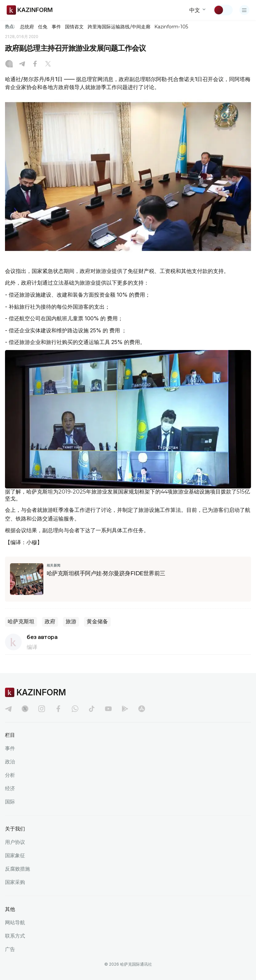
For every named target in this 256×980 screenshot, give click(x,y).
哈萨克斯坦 (21, 621)
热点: (10, 26)
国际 (10, 802)
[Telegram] (22, 64)
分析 (10, 775)
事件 (56, 27)
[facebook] (58, 709)
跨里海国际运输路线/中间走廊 (119, 27)
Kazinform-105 (171, 27)
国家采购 (15, 882)
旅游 (71, 621)
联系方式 (15, 936)
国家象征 (15, 855)
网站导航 (15, 922)
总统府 (27, 27)
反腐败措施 (17, 869)
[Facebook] (35, 64)
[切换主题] (223, 10)
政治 (10, 762)
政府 (50, 621)
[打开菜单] (244, 10)
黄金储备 (97, 621)
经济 (10, 788)
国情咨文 (74, 27)
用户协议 (15, 842)
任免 (43, 27)
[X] (48, 64)
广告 (10, 949)
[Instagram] (9, 64)
